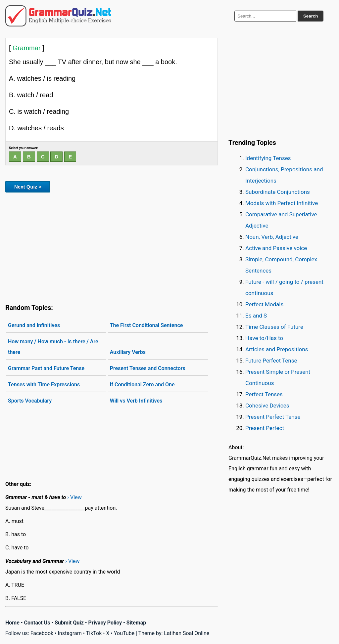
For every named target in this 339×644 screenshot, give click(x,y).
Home (12, 623)
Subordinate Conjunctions (278, 192)
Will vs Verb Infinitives (136, 401)
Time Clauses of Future (274, 327)
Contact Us (37, 623)
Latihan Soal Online (187, 633)
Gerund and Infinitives (34, 325)
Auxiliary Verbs (128, 352)
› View (74, 497)
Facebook (42, 633)
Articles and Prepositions (277, 349)
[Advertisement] (112, 247)
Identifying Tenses (268, 158)
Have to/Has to (264, 338)
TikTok (94, 633)
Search (311, 16)
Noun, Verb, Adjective (272, 237)
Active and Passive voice (276, 248)
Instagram (70, 633)
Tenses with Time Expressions (44, 385)
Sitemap (136, 623)
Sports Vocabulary (30, 401)
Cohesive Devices (267, 406)
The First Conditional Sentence (146, 325)
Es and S (256, 316)
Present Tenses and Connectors (148, 368)
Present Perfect (265, 428)
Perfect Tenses (264, 394)
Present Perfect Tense (273, 417)
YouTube (124, 633)
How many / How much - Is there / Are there (53, 347)
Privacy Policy (105, 623)
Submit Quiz (69, 623)
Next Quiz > (28, 187)
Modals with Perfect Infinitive (282, 203)
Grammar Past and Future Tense (46, 368)
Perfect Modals (264, 304)
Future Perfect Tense (271, 361)
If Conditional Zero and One (142, 385)
